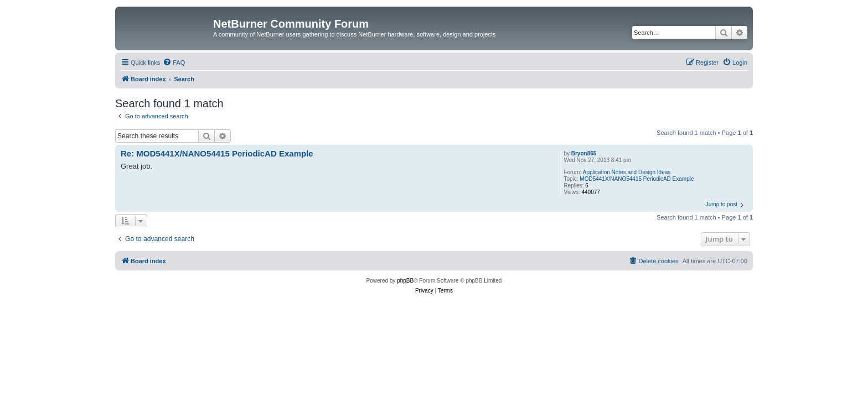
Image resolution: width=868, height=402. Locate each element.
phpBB (405, 281)
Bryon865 (584, 153)
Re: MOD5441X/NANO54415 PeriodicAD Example (217, 153)
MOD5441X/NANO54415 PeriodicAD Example (637, 179)
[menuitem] (174, 62)
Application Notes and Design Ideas (627, 172)
